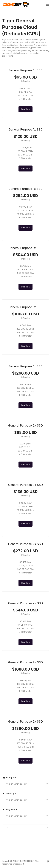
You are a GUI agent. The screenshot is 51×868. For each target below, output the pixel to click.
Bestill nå (25, 109)
